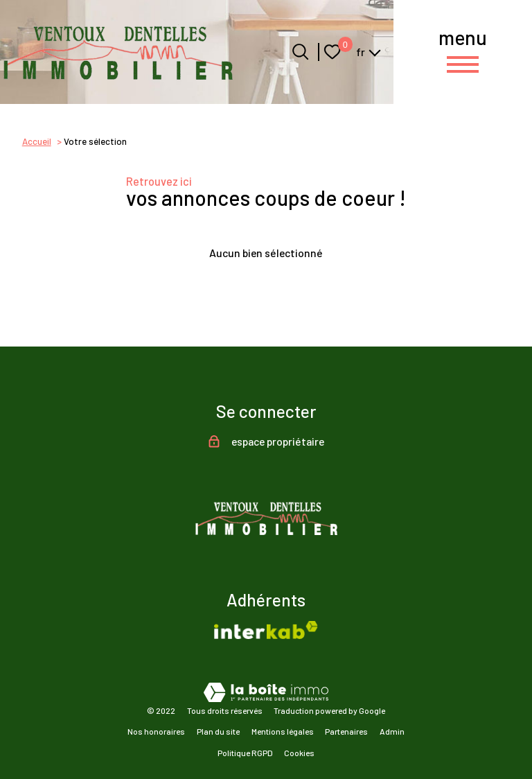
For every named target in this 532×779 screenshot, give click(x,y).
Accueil (37, 141)
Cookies (299, 753)
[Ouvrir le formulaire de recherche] (300, 52)
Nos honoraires (156, 731)
